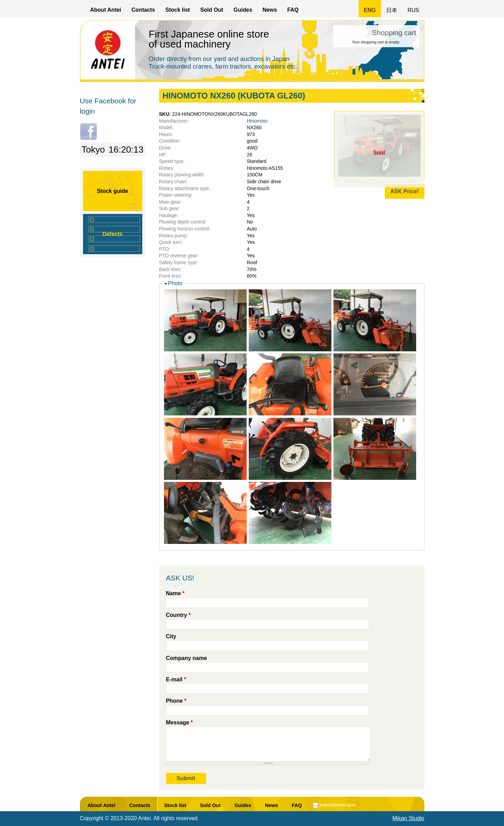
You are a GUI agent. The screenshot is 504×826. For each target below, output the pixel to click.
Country (178, 615)
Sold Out (212, 10)
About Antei (106, 10)
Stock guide (112, 191)
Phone (176, 701)
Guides (243, 10)
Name (175, 593)
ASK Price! (405, 191)
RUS (413, 10)
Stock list (178, 10)
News (270, 10)
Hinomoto (257, 121)
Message (179, 722)
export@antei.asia (337, 805)
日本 (392, 10)
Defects (113, 234)
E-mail (176, 679)
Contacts (143, 10)
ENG (370, 10)
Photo (175, 283)
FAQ (293, 10)
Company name (187, 658)
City (171, 636)
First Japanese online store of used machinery (209, 39)
